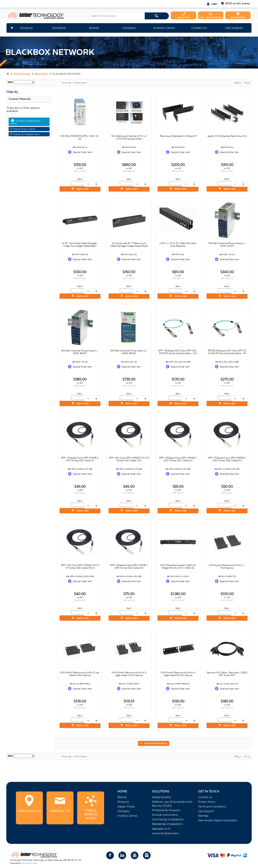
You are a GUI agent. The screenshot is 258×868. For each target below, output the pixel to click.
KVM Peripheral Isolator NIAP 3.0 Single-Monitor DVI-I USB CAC (178, 567)
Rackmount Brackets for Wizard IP (178, 136)
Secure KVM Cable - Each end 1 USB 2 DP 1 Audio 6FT (227, 674)
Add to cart (82, 189)
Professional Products (166, 810)
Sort (10, 82)
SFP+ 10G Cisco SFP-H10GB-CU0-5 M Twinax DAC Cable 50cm (80, 567)
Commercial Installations (168, 819)
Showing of (81, 83)
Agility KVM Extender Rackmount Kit (227, 136)
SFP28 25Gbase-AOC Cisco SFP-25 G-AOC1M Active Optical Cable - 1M (227, 352)
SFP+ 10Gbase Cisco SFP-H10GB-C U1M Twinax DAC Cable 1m (80, 459)
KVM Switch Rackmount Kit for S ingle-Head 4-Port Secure (129, 674)
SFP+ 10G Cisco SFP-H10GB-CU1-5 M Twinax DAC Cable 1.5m (129, 459)
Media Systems (162, 797)
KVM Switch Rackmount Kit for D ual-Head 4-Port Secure (80, 674)
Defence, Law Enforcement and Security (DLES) (172, 804)
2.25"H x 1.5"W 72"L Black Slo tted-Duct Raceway (178, 245)
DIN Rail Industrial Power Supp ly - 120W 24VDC (227, 245)
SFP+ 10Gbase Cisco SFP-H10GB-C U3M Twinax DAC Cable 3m (227, 459)
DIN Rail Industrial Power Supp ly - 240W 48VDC (129, 352)
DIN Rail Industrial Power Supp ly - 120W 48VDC (80, 352)
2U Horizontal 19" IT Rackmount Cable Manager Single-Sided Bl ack (129, 245)
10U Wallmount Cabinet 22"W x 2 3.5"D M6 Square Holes (129, 137)
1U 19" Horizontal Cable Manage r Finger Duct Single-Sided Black (80, 245)
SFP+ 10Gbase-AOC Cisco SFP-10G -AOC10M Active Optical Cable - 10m (178, 352)
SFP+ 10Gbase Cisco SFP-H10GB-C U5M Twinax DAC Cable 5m (129, 567)
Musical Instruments (165, 815)
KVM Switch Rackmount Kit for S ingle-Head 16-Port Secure (178, 674)
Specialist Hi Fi (161, 829)
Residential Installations (167, 824)
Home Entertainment (165, 833)
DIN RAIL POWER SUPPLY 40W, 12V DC (80, 137)
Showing (69, 83)
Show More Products (156, 743)
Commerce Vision (29, 863)
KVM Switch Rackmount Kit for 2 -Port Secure (227, 567)
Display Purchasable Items (26, 134)
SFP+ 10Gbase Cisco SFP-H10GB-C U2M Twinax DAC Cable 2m (178, 459)
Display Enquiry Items (24, 129)
